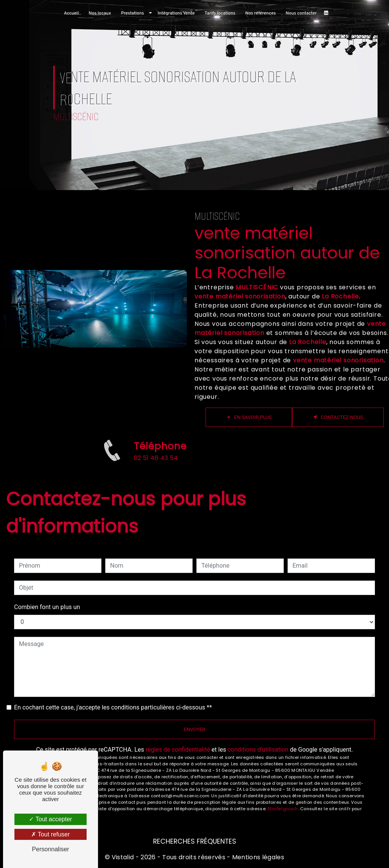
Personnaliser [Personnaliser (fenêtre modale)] (51, 849)
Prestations (132, 13)
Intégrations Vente (176, 13)
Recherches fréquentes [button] (195, 841)
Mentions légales (257, 857)
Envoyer (195, 729)
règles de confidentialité (178, 750)
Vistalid (123, 857)
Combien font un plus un (47, 607)
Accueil (71, 13)
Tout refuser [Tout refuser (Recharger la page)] (51, 834)
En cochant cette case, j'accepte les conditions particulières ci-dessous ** (113, 707)
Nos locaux (100, 13)
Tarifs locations (220, 13)
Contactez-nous (338, 417)
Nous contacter (301, 13)
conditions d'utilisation (258, 750)
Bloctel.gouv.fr (283, 809)
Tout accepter (50, 819)
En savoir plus (249, 417)
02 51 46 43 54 (156, 467)
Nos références (260, 13)
